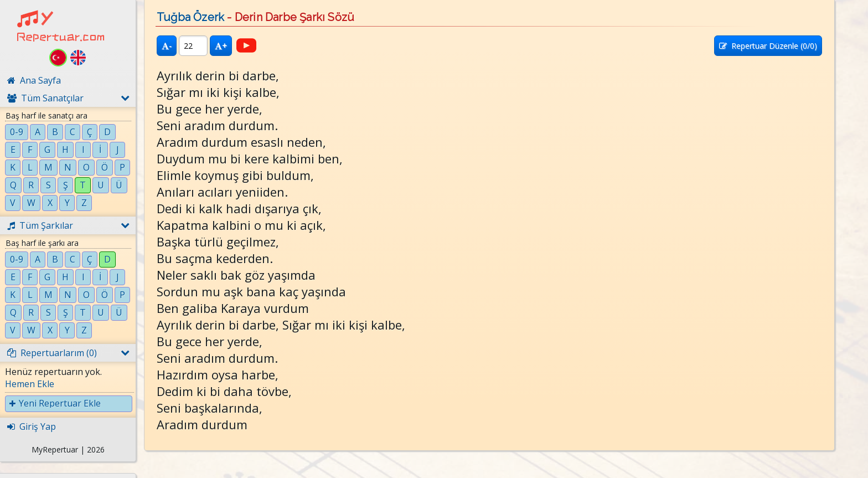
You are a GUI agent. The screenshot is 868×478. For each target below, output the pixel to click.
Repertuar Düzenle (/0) (768, 46)
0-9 (17, 132)
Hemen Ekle (30, 384)
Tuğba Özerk (190, 17)
